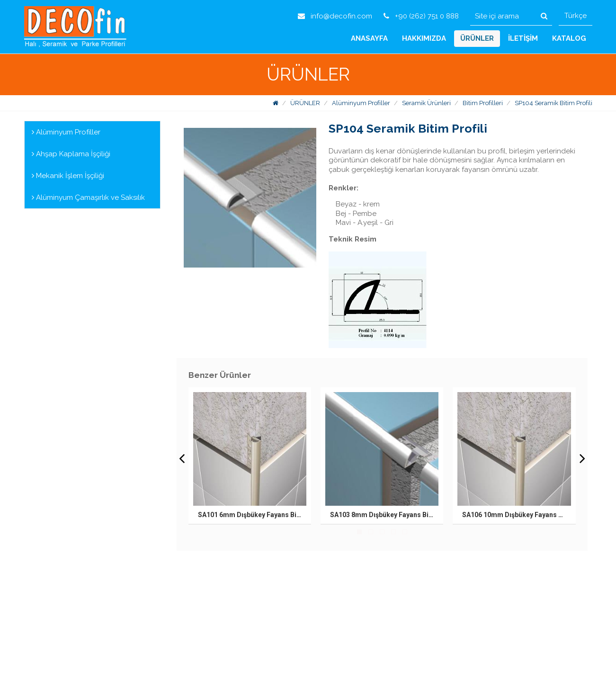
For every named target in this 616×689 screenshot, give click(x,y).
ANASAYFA (369, 38)
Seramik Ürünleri (426, 103)
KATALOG (569, 38)
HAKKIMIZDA (424, 38)
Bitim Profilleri (483, 103)
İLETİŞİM (523, 38)
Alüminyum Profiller (361, 103)
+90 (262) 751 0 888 (421, 16)
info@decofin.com (335, 16)
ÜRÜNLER (477, 38)
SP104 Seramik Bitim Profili (554, 103)
